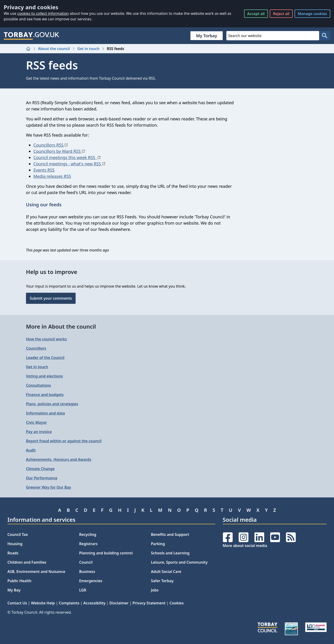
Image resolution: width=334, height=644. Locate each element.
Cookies (177, 603)
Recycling (88, 534)
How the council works (46, 339)
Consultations (39, 385)
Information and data (45, 413)
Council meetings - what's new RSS (69, 164)
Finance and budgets (45, 395)
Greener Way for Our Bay (48, 487)
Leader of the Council (45, 358)
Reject (281, 14)
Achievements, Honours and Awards (59, 459)
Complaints (69, 603)
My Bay (14, 590)
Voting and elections (44, 376)
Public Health (19, 581)
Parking (158, 544)
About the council (54, 49)
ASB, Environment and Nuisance (36, 572)
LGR (83, 590)
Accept (256, 14)
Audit (31, 450)
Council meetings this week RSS (67, 157)
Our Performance (42, 478)
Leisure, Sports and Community (179, 562)
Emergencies (91, 581)
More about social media (245, 546)
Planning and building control (106, 553)
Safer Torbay (162, 581)
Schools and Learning (170, 553)
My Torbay (207, 36)
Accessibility (94, 603)
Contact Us (17, 603)
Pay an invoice (39, 432)
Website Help (43, 603)
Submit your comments (51, 298)
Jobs (155, 590)
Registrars (88, 544)
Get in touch (88, 49)
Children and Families (27, 562)
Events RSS (44, 170)
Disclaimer (119, 603)
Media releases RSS (52, 176)
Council (86, 562)
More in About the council (61, 326)
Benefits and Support (170, 534)
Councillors (36, 348)
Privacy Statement (149, 603)
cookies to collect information (43, 13)
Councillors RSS (51, 145)
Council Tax (18, 534)
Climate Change (40, 469)
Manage (312, 14)
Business (87, 572)
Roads (13, 553)
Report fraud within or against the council (64, 441)
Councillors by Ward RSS (59, 151)
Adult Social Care (166, 572)
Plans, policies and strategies (52, 404)
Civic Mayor (36, 422)
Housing (15, 544)
